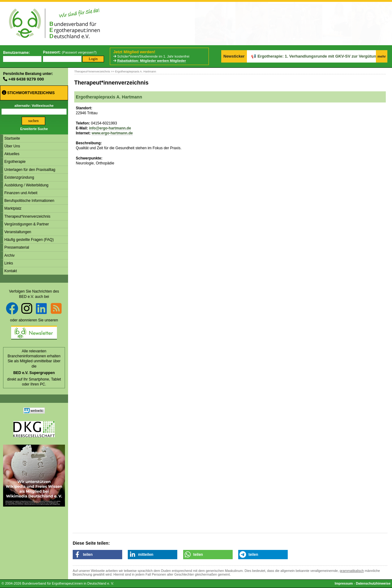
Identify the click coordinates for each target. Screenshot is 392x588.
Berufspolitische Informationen (29, 201)
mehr (382, 56)
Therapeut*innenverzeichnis (27, 216)
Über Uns (12, 146)
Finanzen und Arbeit (21, 193)
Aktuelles (12, 154)
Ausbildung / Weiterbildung (26, 185)
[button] (97, 555)
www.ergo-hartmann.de (112, 133)
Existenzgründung (19, 177)
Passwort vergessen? (79, 52)
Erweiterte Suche (34, 129)
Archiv (9, 255)
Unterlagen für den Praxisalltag (30, 170)
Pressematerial (17, 247)
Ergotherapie (15, 162)
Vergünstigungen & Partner (27, 224)
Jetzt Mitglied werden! (134, 52)
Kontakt (11, 271)
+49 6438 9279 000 (26, 79)
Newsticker (234, 56)
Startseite (12, 138)
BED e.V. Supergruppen (34, 373)
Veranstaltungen (18, 232)
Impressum (344, 583)
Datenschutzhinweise (373, 583)
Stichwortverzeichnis (28, 93)
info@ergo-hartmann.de (110, 128)
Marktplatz (13, 208)
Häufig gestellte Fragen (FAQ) (29, 240)
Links (9, 263)
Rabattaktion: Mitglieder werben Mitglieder (152, 61)
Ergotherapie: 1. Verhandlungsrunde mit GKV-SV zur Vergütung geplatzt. (310, 56)
